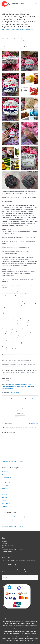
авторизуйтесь (33, 423)
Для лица (5, 494)
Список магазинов (7, 552)
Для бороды (5, 472)
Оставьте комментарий (8, 30)
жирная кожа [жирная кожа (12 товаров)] (6, 517)
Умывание (5, 506)
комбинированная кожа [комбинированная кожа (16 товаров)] (18, 517)
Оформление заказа (8, 545)
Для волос (5, 489)
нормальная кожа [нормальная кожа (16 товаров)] (31, 517)
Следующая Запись (32, 399)
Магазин (4, 541)
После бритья (9, 483)
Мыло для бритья (10, 480)
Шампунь (8, 491)
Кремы (4, 500)
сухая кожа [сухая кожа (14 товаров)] (17, 520)
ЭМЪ (7, 485)
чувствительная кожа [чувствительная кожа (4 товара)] (28, 520)
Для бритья (5, 475)
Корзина (4, 543)
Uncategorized (20, 30)
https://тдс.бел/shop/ (13, 393)
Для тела (4, 497)
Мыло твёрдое (6, 503)
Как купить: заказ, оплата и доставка (12, 461)
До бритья (8, 477)
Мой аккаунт (5, 548)
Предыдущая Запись (9, 399)
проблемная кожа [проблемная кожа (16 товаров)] (7, 520)
